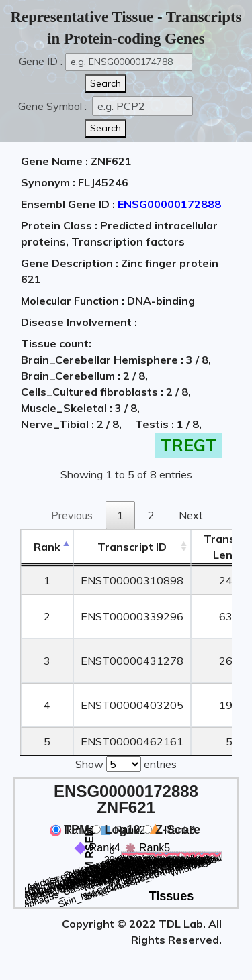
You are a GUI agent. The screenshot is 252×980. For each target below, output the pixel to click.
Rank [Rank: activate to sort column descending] (47, 547)
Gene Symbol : (54, 106)
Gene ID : (41, 61)
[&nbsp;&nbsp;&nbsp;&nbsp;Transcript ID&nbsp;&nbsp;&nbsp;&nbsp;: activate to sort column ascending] (132, 547)
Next (191, 515)
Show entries (126, 763)
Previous (72, 515)
